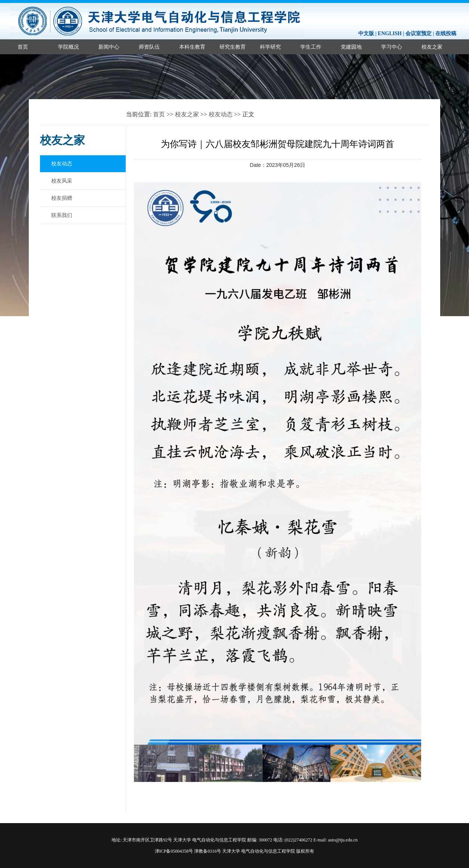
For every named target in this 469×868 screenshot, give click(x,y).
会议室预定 (419, 33)
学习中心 (392, 47)
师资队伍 (149, 47)
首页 (23, 47)
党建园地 (351, 47)
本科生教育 (192, 47)
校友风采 (62, 181)
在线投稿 (446, 33)
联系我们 (62, 215)
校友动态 (221, 114)
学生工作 (311, 47)
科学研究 (270, 47)
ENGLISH (390, 33)
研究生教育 (233, 47)
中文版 (366, 33)
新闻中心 (109, 47)
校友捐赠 (62, 198)
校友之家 (187, 114)
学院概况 (68, 47)
